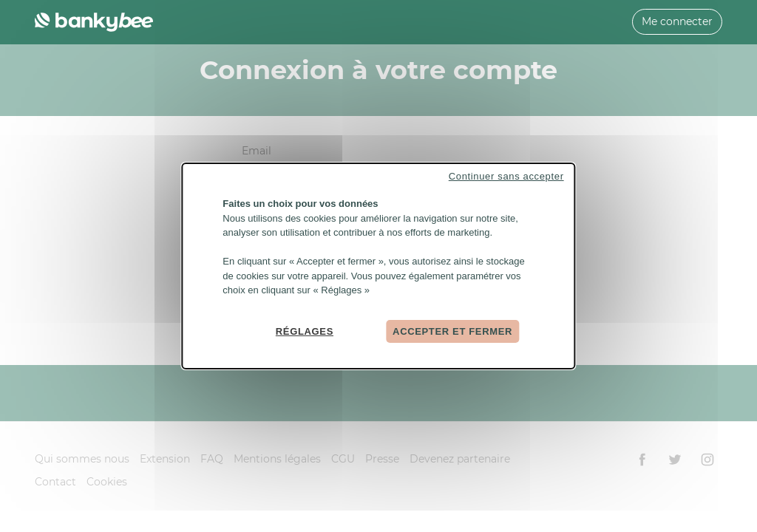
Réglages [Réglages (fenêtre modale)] (305, 331)
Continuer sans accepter (506, 176)
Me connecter (677, 21)
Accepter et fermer (452, 331)
